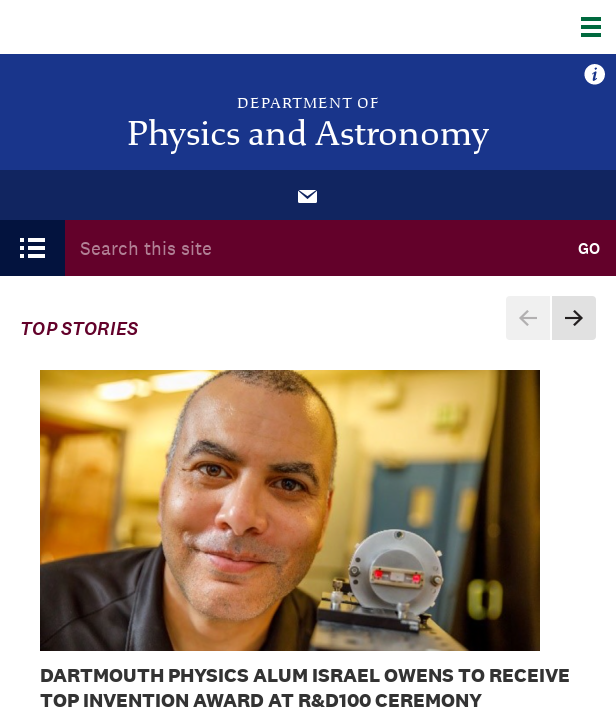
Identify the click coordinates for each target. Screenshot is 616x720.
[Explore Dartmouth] (598, 27)
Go (589, 248)
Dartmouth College (117, 27)
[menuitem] (308, 195)
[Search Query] (313, 248)
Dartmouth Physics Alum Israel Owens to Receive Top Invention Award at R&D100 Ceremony (305, 687)
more (595, 75)
